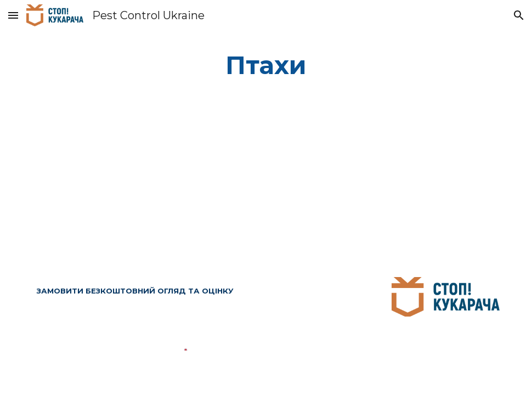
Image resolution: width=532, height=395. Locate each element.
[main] (266, 66)
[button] (13, 15)
